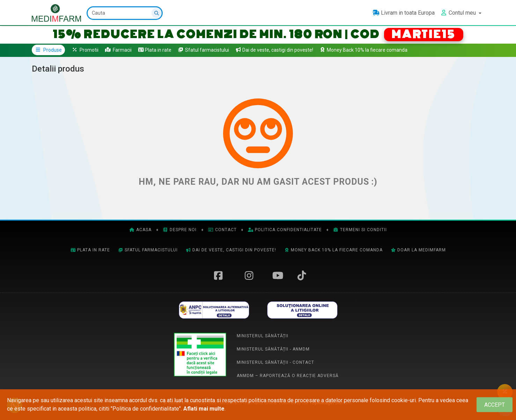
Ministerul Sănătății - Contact (275, 362)
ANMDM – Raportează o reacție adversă (288, 376)
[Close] (495, 405)
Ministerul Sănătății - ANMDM (273, 349)
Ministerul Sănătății (263, 336)
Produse (48, 50)
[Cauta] (125, 13)
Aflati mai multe (204, 409)
